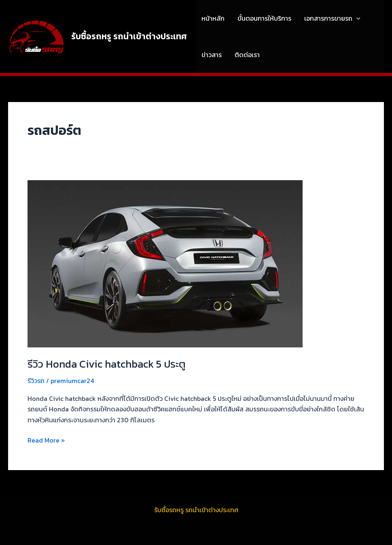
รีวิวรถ (36, 381)
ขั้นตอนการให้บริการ (264, 18)
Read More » (46, 440)
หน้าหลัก (213, 18)
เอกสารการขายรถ (332, 18)
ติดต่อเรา (247, 55)
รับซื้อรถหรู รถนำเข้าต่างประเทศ (129, 36)
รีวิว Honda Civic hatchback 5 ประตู (107, 364)
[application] (356, 18)
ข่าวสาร (212, 55)
